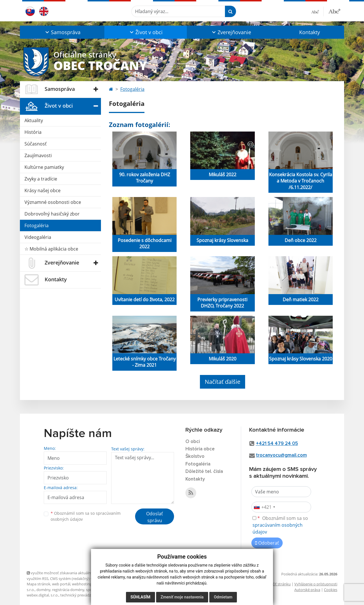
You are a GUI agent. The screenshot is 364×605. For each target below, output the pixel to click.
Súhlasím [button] (140, 597)
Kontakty (310, 32)
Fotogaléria (37, 225)
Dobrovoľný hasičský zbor (52, 214)
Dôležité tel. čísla (204, 472)
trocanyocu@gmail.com (281, 455)
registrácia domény (68, 590)
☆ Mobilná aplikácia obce (51, 249)
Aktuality (34, 120)
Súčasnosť (36, 144)
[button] (62, 32)
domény (43, 590)
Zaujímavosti (38, 155)
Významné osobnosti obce (53, 202)
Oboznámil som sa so (86, 516)
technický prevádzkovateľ (82, 595)
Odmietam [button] (223, 597)
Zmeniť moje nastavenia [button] (182, 597)
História (33, 132)
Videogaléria (38, 237)
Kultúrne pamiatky (44, 167)
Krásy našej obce (43, 190)
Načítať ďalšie (223, 382)
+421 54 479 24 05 (277, 444)
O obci (193, 442)
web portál (61, 584)
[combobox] (264, 507)
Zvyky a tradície (41, 179)
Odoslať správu (155, 517)
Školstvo (195, 457)
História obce (200, 449)
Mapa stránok (39, 584)
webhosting (82, 584)
